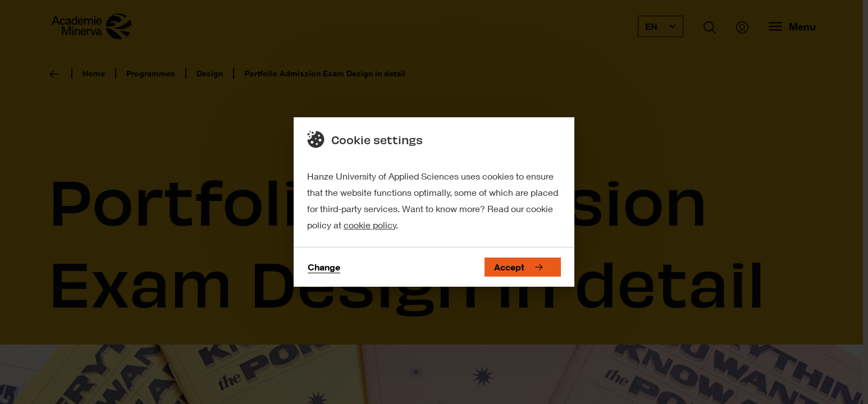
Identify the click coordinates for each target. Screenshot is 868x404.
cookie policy (370, 225)
